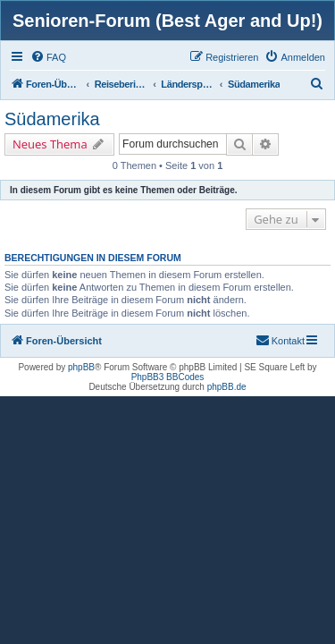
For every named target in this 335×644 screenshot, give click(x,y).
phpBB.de (227, 387)
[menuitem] (48, 57)
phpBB (81, 367)
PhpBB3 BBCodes (168, 377)
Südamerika (52, 119)
